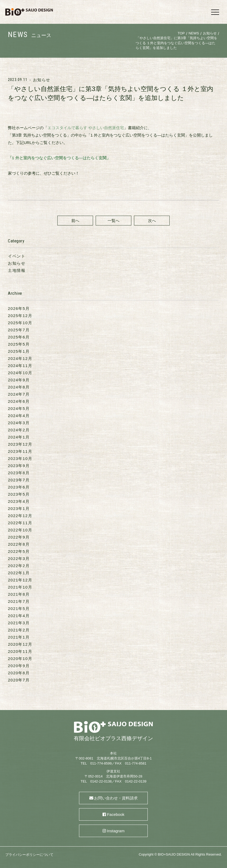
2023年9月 (19, 466)
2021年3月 (19, 623)
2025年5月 (19, 344)
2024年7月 (19, 394)
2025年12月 (20, 316)
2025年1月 (19, 351)
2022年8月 (19, 544)
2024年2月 (19, 430)
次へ (152, 221)
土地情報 (17, 270)
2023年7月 (19, 480)
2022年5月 (19, 551)
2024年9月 (19, 380)
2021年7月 (19, 601)
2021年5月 (19, 609)
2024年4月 (19, 416)
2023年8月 (19, 473)
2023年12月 (20, 444)
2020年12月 (20, 644)
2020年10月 (20, 659)
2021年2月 (19, 630)
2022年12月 (20, 516)
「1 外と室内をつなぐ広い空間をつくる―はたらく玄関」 (59, 158)
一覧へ (113, 221)
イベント (17, 256)
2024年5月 (19, 408)
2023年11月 (20, 451)
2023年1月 (19, 508)
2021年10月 (20, 587)
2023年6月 (19, 487)
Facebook (116, 814)
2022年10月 (20, 530)
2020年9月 (19, 666)
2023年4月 (19, 501)
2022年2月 (19, 566)
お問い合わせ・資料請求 (116, 798)
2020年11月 (20, 651)
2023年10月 (20, 458)
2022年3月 (19, 559)
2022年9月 (19, 537)
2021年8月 (19, 594)
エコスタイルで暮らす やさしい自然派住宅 (86, 128)
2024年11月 (20, 366)
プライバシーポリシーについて (29, 855)
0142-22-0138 (101, 781)
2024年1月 (19, 437)
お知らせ (42, 80)
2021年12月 (20, 580)
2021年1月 (19, 637)
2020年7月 (19, 680)
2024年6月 (19, 401)
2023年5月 (19, 494)
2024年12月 (20, 358)
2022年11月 (20, 523)
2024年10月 (20, 373)
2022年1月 (19, 573)
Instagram (116, 831)
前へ (75, 221)
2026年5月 (19, 308)
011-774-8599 (101, 763)
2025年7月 (19, 330)
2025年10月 (20, 323)
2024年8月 (19, 387)
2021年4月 (19, 616)
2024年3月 (19, 423)
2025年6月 (19, 337)
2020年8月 (19, 673)
